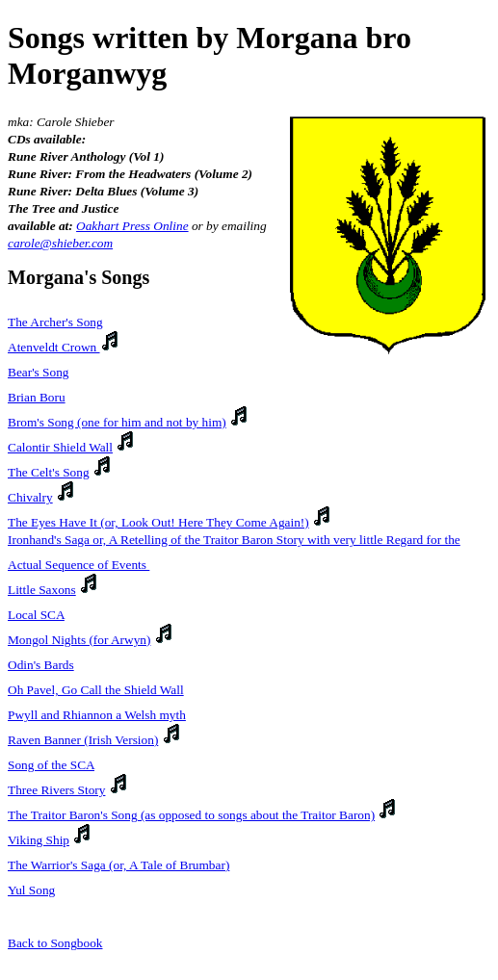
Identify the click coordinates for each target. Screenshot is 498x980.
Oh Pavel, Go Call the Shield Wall (96, 690)
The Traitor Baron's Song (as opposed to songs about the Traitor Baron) (191, 815)
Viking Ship (39, 840)
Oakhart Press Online (132, 226)
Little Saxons (42, 590)
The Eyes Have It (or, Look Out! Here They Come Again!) (158, 522)
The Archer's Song (55, 322)
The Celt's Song (49, 472)
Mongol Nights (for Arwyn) (79, 640)
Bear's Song (38, 372)
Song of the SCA (51, 765)
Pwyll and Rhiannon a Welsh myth (97, 715)
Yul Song (31, 890)
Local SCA (36, 615)
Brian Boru (37, 397)
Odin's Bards (41, 665)
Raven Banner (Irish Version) (83, 740)
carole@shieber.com (60, 243)
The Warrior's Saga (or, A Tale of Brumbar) (118, 865)
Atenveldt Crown (54, 347)
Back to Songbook (55, 943)
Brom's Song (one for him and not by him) (117, 422)
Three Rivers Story (56, 790)
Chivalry (30, 497)
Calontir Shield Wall (60, 447)
